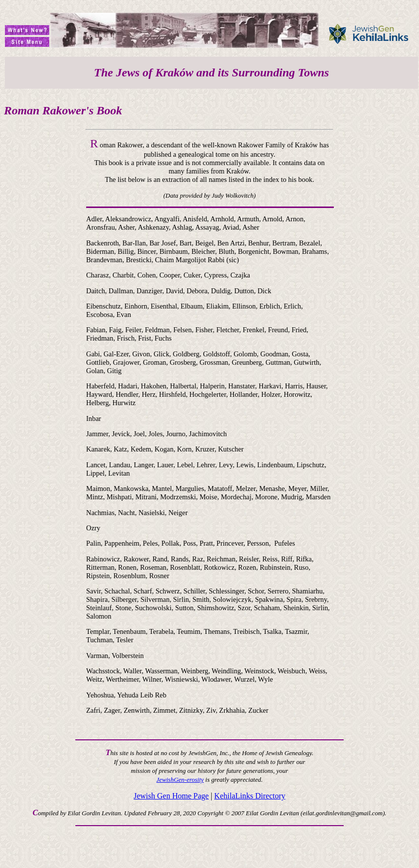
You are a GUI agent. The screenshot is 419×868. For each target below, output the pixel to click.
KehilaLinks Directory (250, 796)
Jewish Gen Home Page (171, 796)
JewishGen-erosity (180, 780)
